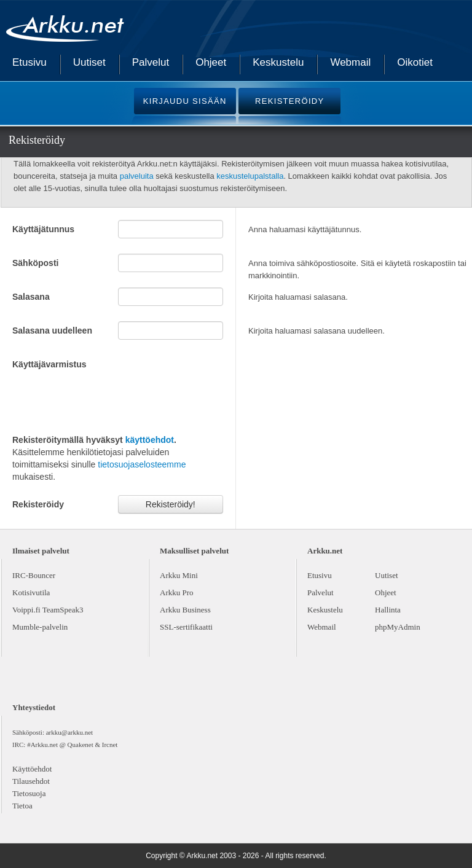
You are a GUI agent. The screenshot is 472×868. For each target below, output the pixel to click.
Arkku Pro (177, 592)
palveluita (137, 176)
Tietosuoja (29, 793)
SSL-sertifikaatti (186, 627)
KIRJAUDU (185, 101)
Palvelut (151, 62)
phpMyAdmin (398, 627)
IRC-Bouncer (34, 575)
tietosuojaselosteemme (142, 464)
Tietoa (22, 806)
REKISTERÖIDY (289, 101)
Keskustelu (278, 62)
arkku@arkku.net (69, 732)
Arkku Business (185, 610)
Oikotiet (415, 62)
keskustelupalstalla (250, 176)
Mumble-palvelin (40, 627)
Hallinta (388, 610)
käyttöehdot (150, 440)
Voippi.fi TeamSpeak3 (48, 610)
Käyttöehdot (32, 769)
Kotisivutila (31, 592)
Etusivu (29, 62)
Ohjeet (211, 62)
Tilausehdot (31, 781)
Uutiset (89, 62)
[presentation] (106, 401)
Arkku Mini (179, 575)
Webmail (350, 62)
